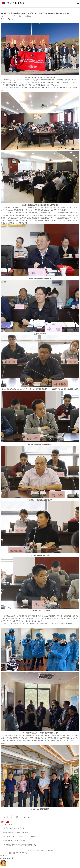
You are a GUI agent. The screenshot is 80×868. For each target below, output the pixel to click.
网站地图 (12, 853)
